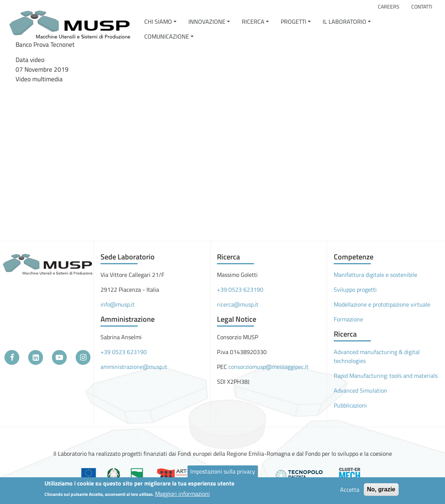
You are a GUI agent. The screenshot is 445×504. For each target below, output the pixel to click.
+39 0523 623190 (124, 352)
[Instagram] (83, 357)
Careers (389, 7)
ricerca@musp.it (238, 304)
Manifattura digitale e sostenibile (375, 275)
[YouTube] (59, 357)
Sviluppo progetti (355, 289)
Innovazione (207, 22)
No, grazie (381, 489)
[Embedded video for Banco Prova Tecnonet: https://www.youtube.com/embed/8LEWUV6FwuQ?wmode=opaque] (99, 142)
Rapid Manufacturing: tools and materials (386, 376)
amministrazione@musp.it (134, 367)
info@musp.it (118, 304)
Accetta (350, 490)
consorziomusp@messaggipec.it (268, 367)
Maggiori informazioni (182, 494)
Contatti (422, 7)
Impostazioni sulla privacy (223, 471)
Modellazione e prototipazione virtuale (382, 304)
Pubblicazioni (350, 405)
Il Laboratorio (345, 22)
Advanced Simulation (360, 390)
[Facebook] (12, 357)
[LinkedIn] (36, 357)
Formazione (348, 319)
